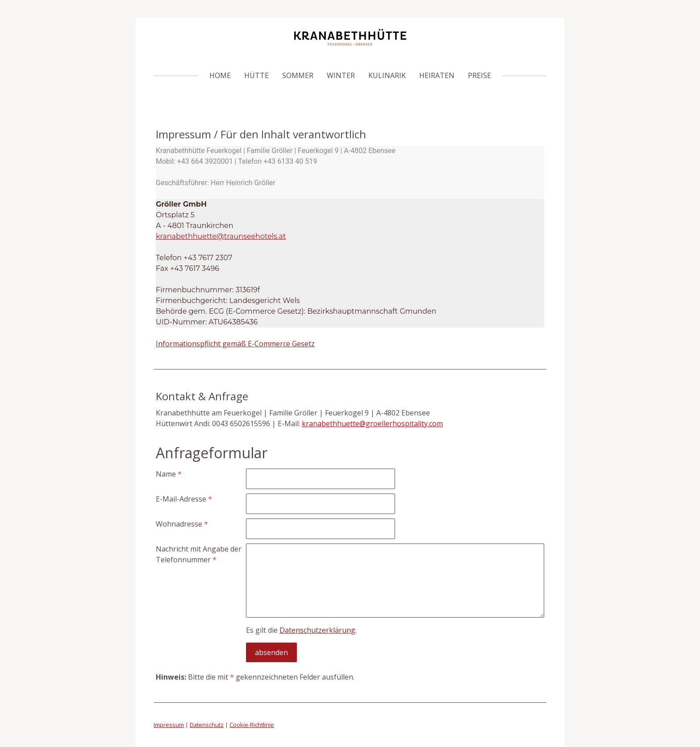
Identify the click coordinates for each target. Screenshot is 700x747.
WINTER (341, 75)
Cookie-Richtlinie (252, 725)
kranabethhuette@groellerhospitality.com (372, 423)
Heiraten (437, 75)
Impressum (169, 725)
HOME (220, 75)
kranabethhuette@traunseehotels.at (221, 236)
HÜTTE (256, 75)
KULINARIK (387, 75)
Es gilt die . (301, 630)
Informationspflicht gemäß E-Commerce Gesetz (235, 344)
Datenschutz (207, 725)
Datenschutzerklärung (317, 630)
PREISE (479, 75)
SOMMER (298, 75)
